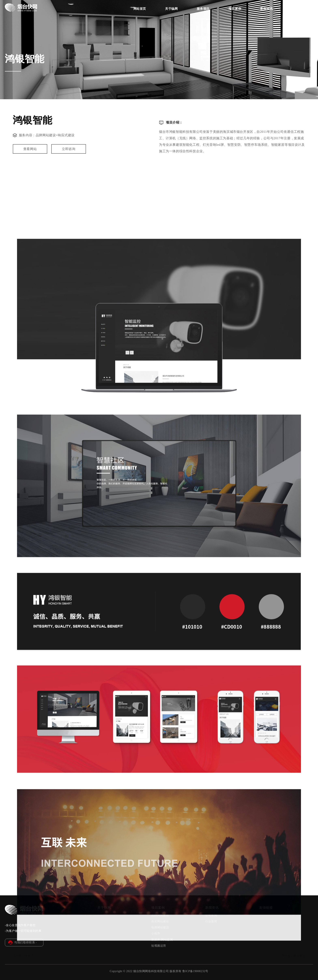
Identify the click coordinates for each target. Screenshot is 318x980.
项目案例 (235, 9)
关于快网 (171, 9)
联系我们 (298, 9)
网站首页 (140, 9)
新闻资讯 (266, 9)
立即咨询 (69, 151)
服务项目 (203, 9)
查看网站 (30, 151)
